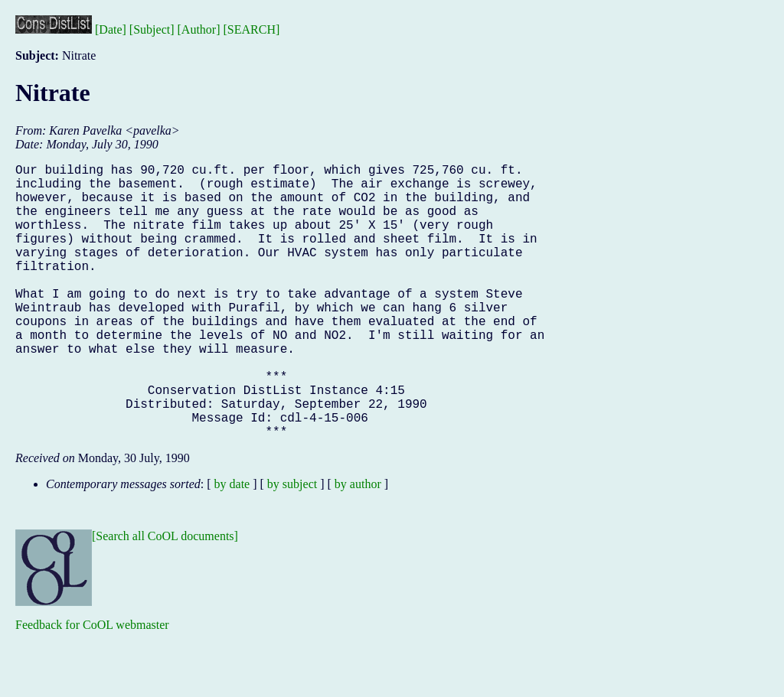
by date (232, 545)
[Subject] (152, 29)
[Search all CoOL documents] (165, 597)
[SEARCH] (252, 29)
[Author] (199, 29)
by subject (292, 545)
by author (358, 545)
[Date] (111, 29)
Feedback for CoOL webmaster (92, 686)
